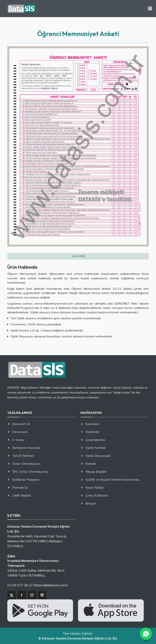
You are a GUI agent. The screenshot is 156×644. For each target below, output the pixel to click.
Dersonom (20, 432)
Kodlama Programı (26, 479)
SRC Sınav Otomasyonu (30, 472)
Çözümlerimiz (95, 440)
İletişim (91, 503)
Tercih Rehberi (23, 456)
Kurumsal (92, 424)
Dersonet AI (21, 424)
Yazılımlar (92, 432)
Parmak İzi (20, 487)
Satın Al (77, 256)
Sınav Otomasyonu (26, 464)
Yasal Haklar (94, 487)
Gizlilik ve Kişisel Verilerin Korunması (112, 479)
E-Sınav (18, 440)
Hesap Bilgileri (96, 472)
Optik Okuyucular (98, 456)
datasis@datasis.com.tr (51, 585)
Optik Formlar (95, 448)
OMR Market (22, 495)
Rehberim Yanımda (26, 448)
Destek (91, 464)
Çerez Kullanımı (97, 495)
